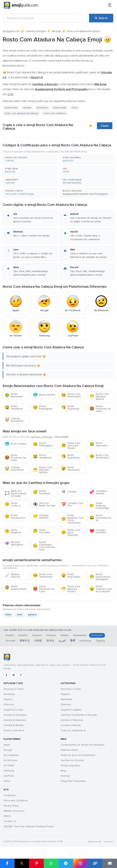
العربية (62, 641)
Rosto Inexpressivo (15, 517)
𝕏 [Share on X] (22, 863)
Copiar (105, 126)
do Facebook (11, 755)
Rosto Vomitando (14, 407)
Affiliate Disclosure (14, 811)
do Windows (11, 760)
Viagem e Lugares (71, 710)
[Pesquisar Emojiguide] (46, 18)
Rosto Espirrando (70, 407)
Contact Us (10, 821)
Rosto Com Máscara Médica (99, 397)
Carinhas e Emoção (36, 31)
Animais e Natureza (72, 720)
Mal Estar (56, 31)
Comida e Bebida (71, 725)
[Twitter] (14, 675)
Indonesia (85, 641)
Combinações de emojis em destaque (83, 745)
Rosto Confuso (13, 504)
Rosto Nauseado (14, 395)
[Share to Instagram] (80, 863)
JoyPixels (9, 776)
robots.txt (109, 842)
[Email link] (110, 863)
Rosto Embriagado (43, 407)
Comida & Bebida (14, 725)
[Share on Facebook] (7, 863)
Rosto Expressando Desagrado (100, 577)
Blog (63, 771)
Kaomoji (65, 776)
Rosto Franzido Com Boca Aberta (101, 589)
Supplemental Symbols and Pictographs (85, 194)
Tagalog (100, 641)
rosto (75, 108)
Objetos (8, 699)
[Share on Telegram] (66, 863)
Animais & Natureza (15, 720)
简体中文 (25, 641)
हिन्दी (73, 641)
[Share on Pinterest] (36, 863)
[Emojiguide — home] (21, 5)
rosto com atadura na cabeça (22, 113)
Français (51, 635)
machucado (60, 108)
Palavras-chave (69, 750)
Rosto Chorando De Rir (100, 518)
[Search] (101, 18)
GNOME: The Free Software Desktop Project (29, 826)
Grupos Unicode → (14, 730)
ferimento (42, 108)
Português (97, 635)
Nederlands (80, 635)
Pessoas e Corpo (71, 689)
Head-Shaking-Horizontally (99, 506)
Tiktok (7, 781)
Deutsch (37, 635)
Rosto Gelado (44, 395)
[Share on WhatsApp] (51, 863)
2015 (10, 94)
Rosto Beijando (13, 531)
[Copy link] (95, 863)
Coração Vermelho (98, 531)
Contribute (10, 795)
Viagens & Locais (13, 710)
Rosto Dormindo (42, 492)
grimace (32, 615)
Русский (10, 641)
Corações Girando (98, 492)
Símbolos (9, 704)
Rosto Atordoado (70, 469)
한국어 (50, 641)
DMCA (7, 816)
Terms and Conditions (16, 800)
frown (8, 615)
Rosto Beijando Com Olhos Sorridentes (72, 519)
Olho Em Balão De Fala (44, 504)
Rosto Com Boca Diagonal (71, 532)
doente (27, 108)
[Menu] (110, 5)
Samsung (9, 771)
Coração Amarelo (41, 517)
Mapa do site (95, 842)
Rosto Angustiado (71, 576)
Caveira (69, 492)
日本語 (38, 641)
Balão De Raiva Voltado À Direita (16, 493)
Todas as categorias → (73, 730)
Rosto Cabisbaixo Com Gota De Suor (44, 546)
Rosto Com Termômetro (71, 395)
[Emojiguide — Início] (7, 657)
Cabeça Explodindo (14, 420)
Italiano (65, 635)
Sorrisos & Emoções (15, 715)
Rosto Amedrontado (16, 588)
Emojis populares (70, 765)
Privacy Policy (11, 806)
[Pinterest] (21, 675)
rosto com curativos (55, 113)
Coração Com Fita (72, 504)
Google (8, 750)
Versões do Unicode (72, 760)
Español (23, 635)
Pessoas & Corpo (14, 689)
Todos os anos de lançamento (78, 755)
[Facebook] (6, 675)
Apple (7, 745)
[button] (30, 159)
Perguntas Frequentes (73, 781)
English (10, 635)
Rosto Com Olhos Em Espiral (71, 446)
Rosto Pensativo (42, 531)
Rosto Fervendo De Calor (100, 409)
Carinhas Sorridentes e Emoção (79, 715)
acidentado (11, 108)
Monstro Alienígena (14, 543)
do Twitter (9, 765)
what (20, 615)
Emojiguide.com (11, 31)
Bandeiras (9, 694)
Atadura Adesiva (12, 576)
